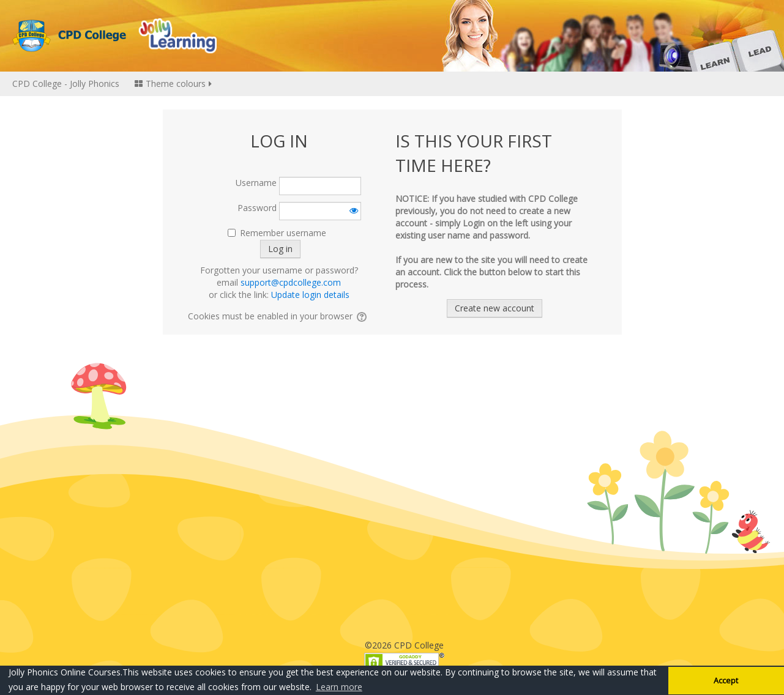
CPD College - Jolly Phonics (66, 84)
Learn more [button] (339, 687)
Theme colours (174, 84)
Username (256, 183)
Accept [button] (726, 681)
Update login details (310, 295)
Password (257, 208)
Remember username (283, 233)
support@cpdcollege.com (291, 282)
